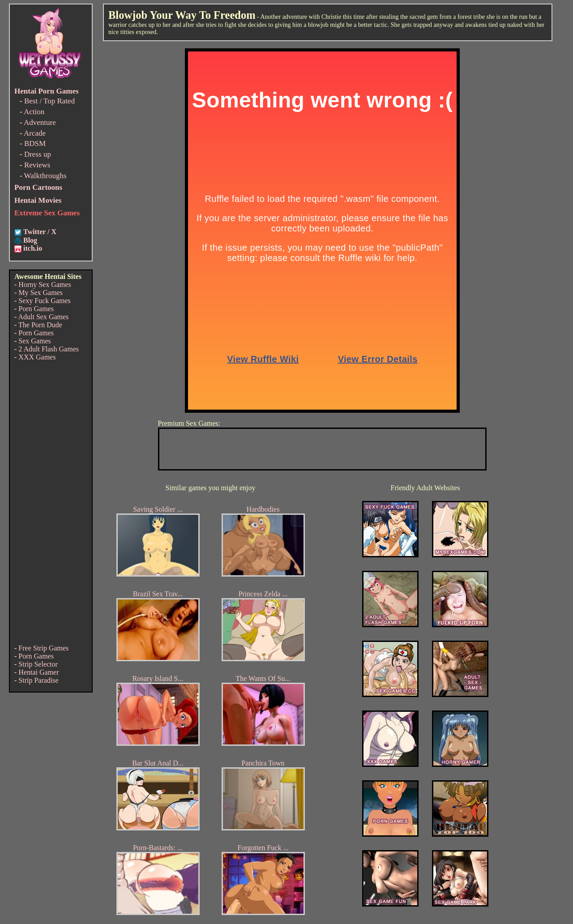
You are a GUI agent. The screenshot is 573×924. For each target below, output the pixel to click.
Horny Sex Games (45, 284)
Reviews (37, 165)
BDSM (35, 143)
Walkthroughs (45, 176)
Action (34, 112)
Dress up (38, 154)
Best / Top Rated (49, 101)
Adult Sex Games (43, 317)
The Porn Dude (40, 325)
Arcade (35, 133)
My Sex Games (41, 293)
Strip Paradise (38, 680)
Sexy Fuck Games (44, 301)
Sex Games (34, 341)
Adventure (40, 122)
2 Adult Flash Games (49, 349)
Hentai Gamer (38, 672)
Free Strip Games (43, 648)
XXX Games (37, 357)
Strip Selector (38, 664)
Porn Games (36, 309)
